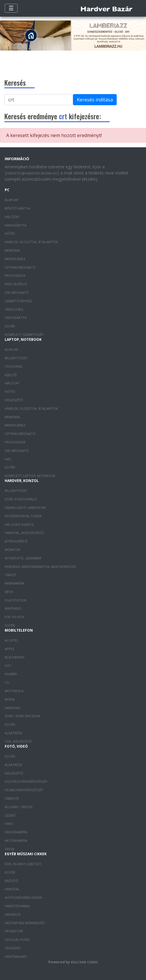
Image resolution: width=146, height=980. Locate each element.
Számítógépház (18, 301)
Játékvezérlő (16, 541)
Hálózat (12, 217)
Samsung (13, 708)
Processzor (15, 275)
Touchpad (14, 366)
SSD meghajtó (17, 292)
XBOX (9, 592)
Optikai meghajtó (20, 267)
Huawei (11, 674)
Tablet (11, 575)
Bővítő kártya (17, 208)
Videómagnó (16, 956)
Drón (9, 849)
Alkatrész (13, 733)
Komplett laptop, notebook (30, 476)
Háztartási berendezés (25, 923)
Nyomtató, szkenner (23, 558)
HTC (8, 666)
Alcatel (11, 640)
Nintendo (13, 608)
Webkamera (15, 583)
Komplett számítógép (24, 335)
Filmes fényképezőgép (24, 790)
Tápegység (14, 309)
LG (7, 682)
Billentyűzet (16, 358)
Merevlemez (15, 259)
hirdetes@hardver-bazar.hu (32, 173)
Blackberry (15, 657)
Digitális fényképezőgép (26, 781)
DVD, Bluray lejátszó (23, 864)
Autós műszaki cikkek (23, 897)
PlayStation (16, 600)
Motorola (14, 691)
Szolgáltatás (17, 940)
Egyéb (10, 326)
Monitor (12, 550)
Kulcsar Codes (84, 962)
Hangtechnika (17, 906)
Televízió (13, 948)
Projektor (14, 931)
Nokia (10, 699)
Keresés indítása (95, 100)
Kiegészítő (14, 400)
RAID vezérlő (16, 284)
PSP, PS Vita (14, 617)
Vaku (9, 823)
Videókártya (16, 318)
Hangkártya (16, 225)
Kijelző (11, 375)
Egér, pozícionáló (21, 499)
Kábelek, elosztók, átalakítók (31, 242)
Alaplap (12, 200)
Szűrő (10, 815)
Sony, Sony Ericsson (22, 716)
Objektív (12, 798)
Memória (12, 250)
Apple (10, 649)
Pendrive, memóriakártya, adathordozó (40, 567)
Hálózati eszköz (19, 524)
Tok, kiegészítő (18, 741)
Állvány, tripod (19, 807)
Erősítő (12, 881)
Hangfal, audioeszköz (24, 533)
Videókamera (16, 832)
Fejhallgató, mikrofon (25, 508)
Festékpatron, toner (23, 516)
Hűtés (10, 233)
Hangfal (12, 889)
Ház (8, 459)
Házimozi (13, 914)
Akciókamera (16, 840)
